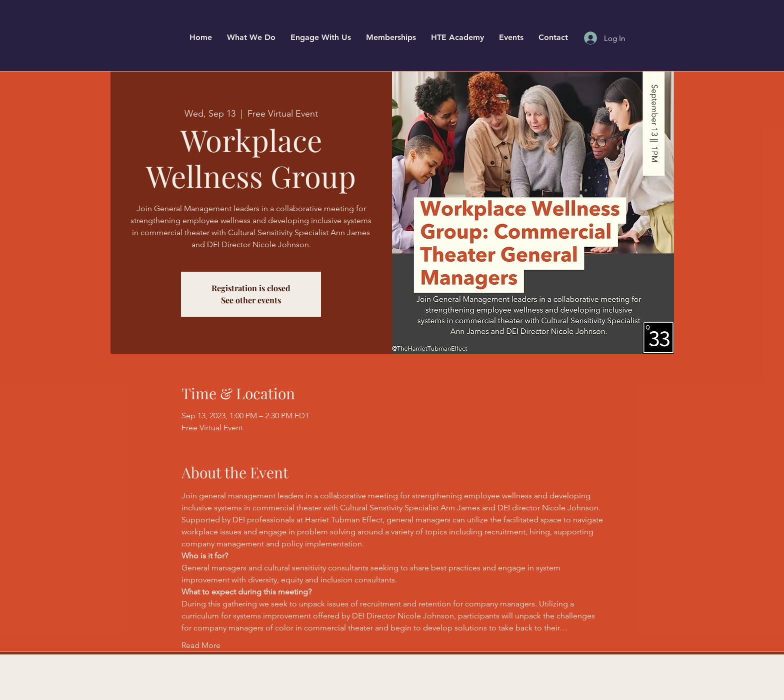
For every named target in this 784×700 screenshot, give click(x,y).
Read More (201, 645)
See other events (251, 300)
